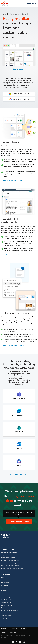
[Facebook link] (13, 642)
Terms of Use (24, 628)
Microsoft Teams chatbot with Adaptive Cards (12, 568)
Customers (4, 591)
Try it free (28, 3)
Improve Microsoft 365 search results (10, 566)
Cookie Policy (14, 628)
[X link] (17, 642)
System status (13, 632)
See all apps (19, 69)
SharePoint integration (7, 600)
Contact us (5, 541)
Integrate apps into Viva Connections (10, 560)
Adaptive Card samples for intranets (10, 555)
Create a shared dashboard (14, 255)
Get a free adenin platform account (10, 552)
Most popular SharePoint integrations (10, 563)
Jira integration (5, 618)
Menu (34, 3)
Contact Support (5, 580)
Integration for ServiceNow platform (10, 610)
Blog (2, 578)
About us (3, 588)
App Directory (5, 585)
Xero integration (5, 613)
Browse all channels (19, 474)
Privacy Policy (5, 628)
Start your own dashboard (14, 180)
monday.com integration (7, 605)
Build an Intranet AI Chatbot (8, 558)
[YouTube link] (25, 642)
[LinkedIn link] (21, 642)
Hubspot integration (6, 608)
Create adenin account (19, 522)
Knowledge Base (5, 583)
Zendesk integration (6, 616)
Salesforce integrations (7, 603)
